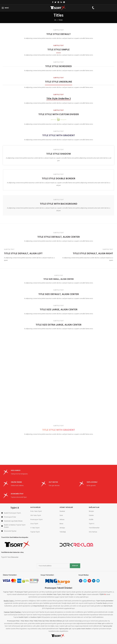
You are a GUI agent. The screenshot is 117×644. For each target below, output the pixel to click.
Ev (55, 20)
